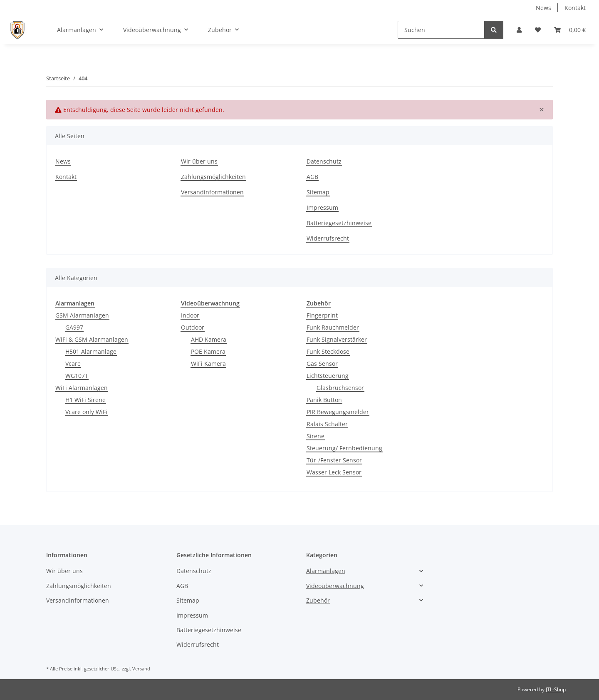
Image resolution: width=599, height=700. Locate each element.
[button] (519, 30)
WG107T (77, 376)
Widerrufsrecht (328, 238)
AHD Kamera (209, 339)
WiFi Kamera (208, 364)
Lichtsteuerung (328, 376)
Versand (141, 669)
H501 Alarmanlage (91, 351)
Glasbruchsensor (340, 388)
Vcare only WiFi (86, 412)
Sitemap (318, 192)
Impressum (322, 207)
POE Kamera (208, 351)
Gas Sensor (322, 364)
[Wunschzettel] (538, 30)
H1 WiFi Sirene (85, 400)
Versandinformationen (212, 192)
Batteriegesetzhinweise (339, 223)
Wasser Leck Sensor (334, 472)
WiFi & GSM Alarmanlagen (92, 339)
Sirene (316, 436)
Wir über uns (199, 161)
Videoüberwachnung (335, 586)
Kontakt (575, 8)
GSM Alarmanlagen (82, 315)
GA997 (74, 327)
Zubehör (318, 600)
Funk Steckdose (328, 351)
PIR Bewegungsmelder (338, 412)
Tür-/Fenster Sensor (334, 460)
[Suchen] (441, 30)
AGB (312, 177)
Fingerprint (322, 315)
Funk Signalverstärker (337, 339)
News (543, 8)
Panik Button (324, 400)
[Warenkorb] (570, 30)
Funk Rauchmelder (333, 327)
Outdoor (193, 327)
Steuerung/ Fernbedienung (344, 448)
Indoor (190, 315)
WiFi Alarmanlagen (82, 388)
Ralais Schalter (327, 424)
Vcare (73, 364)
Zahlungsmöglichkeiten (213, 177)
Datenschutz (324, 161)
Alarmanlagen (326, 571)
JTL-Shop (556, 689)
